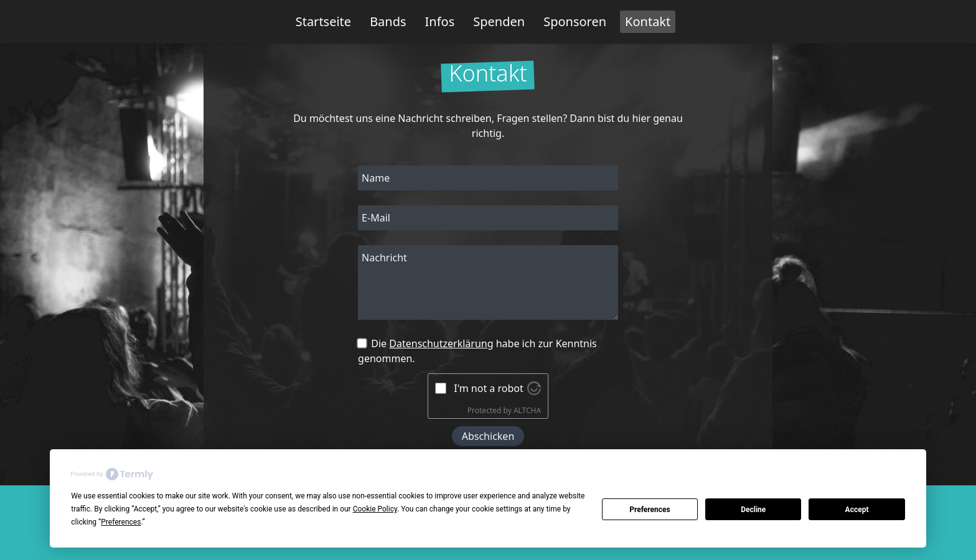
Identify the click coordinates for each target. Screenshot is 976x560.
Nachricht (384, 258)
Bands (388, 21)
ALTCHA (527, 410)
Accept (857, 510)
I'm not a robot (489, 388)
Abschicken (488, 436)
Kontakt (648, 21)
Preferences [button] (121, 522)
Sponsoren (575, 21)
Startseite (323, 21)
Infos (440, 21)
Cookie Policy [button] (375, 509)
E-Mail (376, 218)
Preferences (650, 510)
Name (376, 178)
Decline (753, 510)
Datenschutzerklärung (441, 343)
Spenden (499, 21)
